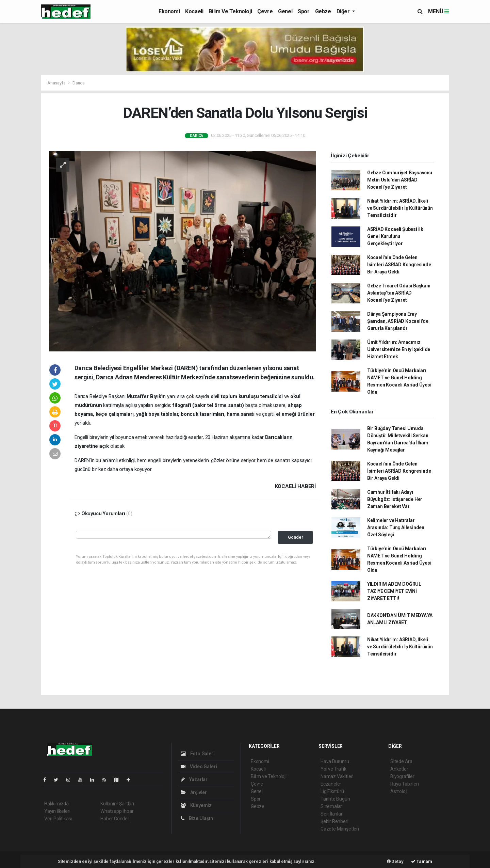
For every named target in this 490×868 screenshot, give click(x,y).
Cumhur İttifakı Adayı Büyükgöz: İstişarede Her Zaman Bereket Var (395, 499)
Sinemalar (331, 806)
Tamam (422, 861)
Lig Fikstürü (332, 791)
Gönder (296, 537)
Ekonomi (169, 11)
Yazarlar (194, 779)
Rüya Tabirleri (404, 784)
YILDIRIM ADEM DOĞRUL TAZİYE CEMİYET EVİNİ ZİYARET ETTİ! (394, 591)
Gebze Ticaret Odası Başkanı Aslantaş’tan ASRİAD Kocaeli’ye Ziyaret (399, 293)
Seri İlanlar (332, 814)
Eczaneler (331, 784)
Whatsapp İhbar (117, 811)
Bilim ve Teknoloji (230, 11)
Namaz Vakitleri (337, 776)
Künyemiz (196, 805)
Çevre (265, 11)
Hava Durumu (335, 761)
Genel (285, 11)
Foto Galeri (198, 754)
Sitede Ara (401, 761)
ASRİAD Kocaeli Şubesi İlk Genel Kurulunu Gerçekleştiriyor (395, 236)
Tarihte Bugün (335, 799)
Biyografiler (402, 776)
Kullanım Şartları (117, 804)
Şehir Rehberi (334, 821)
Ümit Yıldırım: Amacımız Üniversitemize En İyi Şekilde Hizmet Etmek (399, 349)
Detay (395, 861)
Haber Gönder (115, 819)
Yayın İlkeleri (57, 811)
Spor (304, 11)
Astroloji (399, 791)
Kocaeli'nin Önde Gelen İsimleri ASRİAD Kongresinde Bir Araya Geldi (399, 265)
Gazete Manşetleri (340, 829)
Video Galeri (199, 767)
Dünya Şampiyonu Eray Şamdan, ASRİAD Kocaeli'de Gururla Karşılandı (398, 321)
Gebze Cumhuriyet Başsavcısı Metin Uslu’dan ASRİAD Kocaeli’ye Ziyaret (400, 180)
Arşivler (194, 792)
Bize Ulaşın (197, 818)
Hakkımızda (56, 804)
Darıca (79, 83)
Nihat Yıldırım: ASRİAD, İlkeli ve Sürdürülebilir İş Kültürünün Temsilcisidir (400, 208)
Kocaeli (194, 11)
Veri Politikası (58, 819)
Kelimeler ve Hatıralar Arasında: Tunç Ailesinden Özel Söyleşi (396, 527)
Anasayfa (57, 83)
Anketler (399, 769)
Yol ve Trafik (333, 769)
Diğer (344, 11)
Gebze (323, 11)
